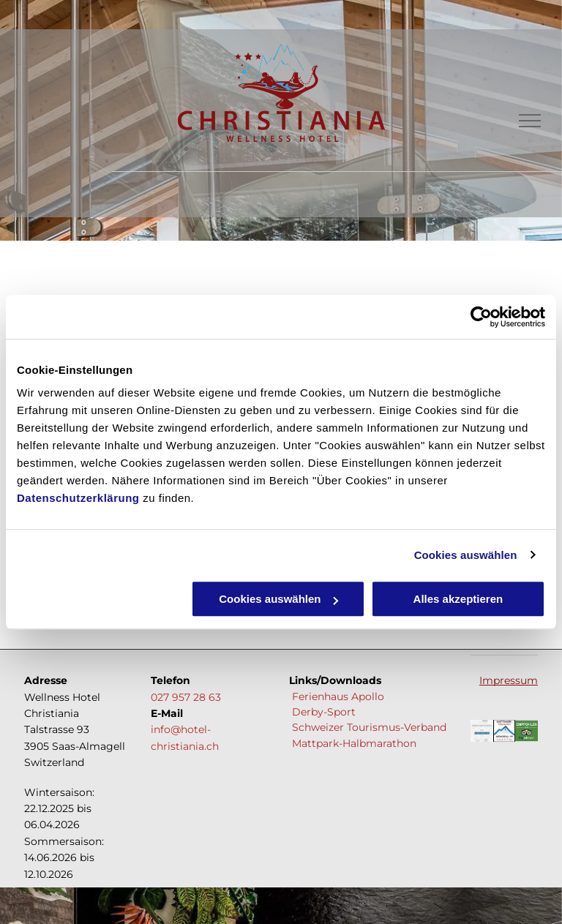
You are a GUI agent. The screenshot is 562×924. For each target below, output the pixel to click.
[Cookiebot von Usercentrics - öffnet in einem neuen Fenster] (481, 317)
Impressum (509, 680)
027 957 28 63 (186, 697)
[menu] (530, 121)
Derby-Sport (322, 712)
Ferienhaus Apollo (338, 696)
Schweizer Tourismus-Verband (368, 727)
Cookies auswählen (466, 555)
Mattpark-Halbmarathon (353, 743)
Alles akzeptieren (458, 599)
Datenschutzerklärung (78, 498)
